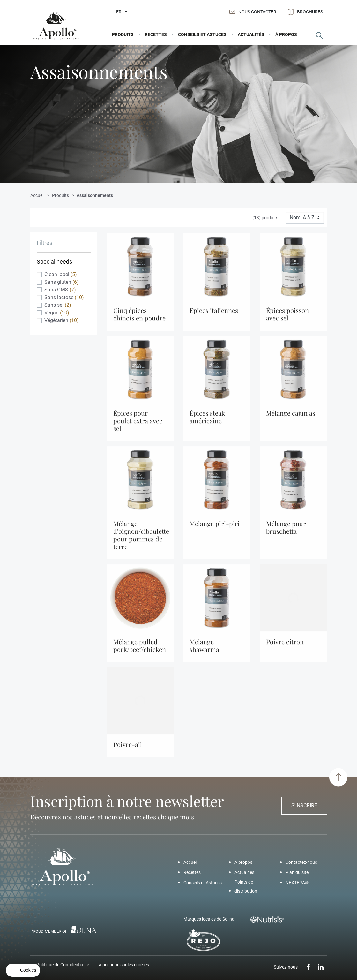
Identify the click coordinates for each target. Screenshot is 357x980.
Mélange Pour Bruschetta (286, 532)
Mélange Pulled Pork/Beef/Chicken (140, 650)
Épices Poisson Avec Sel (287, 319)
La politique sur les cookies (123, 965)
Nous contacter (253, 12)
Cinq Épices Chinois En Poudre (139, 319)
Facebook (309, 967)
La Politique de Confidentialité (60, 965)
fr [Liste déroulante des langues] (119, 12)
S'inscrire (304, 806)
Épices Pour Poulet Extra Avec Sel (138, 425)
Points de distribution (246, 886)
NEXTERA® (297, 883)
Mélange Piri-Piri (215, 528)
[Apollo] (56, 26)
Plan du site (297, 872)
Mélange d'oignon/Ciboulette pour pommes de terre (141, 540)
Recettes (192, 872)
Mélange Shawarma (204, 650)
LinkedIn (321, 967)
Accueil (190, 862)
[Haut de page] (338, 777)
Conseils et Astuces (203, 883)
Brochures (305, 12)
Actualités (244, 872)
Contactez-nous (301, 862)
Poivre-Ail (128, 749)
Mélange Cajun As (291, 418)
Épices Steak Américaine (207, 422)
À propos (243, 862)
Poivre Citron (285, 646)
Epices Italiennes (214, 315)
